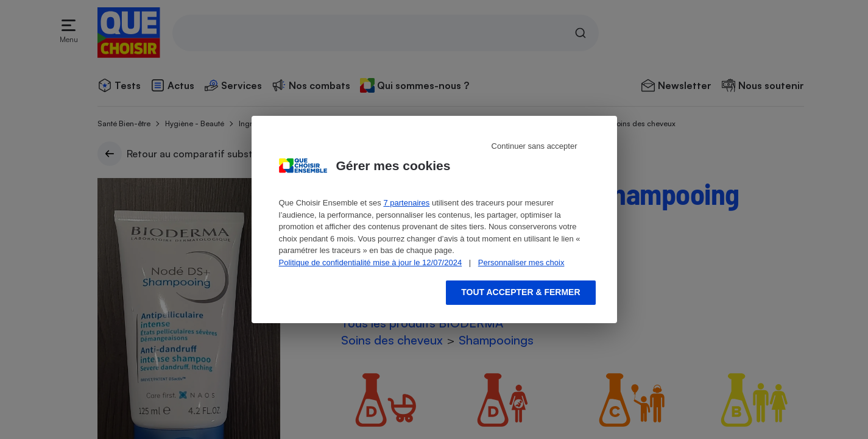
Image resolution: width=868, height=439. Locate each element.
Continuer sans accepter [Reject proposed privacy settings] (535, 146)
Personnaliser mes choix (521, 262)
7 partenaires (406, 203)
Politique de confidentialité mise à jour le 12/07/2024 (371, 262)
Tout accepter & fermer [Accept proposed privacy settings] (520, 292)
